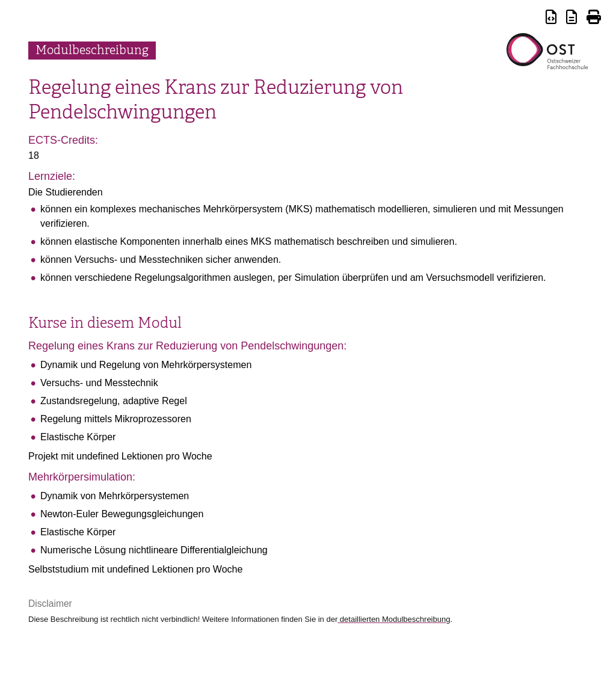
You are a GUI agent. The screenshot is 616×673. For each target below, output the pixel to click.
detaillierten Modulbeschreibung (394, 619)
